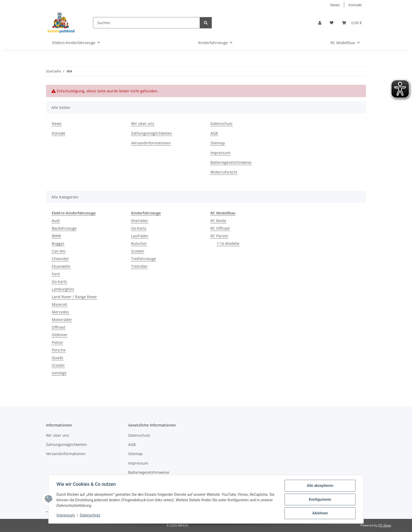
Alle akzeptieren (319, 486)
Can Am (59, 251)
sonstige (59, 373)
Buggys (58, 243)
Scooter (58, 365)
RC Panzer (219, 236)
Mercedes (60, 312)
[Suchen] (146, 23)
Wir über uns (143, 123)
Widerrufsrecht (224, 172)
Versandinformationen (151, 143)
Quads (58, 358)
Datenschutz (91, 516)
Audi (56, 221)
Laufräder (140, 236)
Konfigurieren (319, 500)
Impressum (66, 516)
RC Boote (218, 221)
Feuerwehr (61, 266)
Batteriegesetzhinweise (231, 162)
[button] (320, 23)
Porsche (59, 350)
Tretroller (139, 266)
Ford (56, 274)
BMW (56, 236)
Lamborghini (63, 289)
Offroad (58, 327)
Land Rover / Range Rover (74, 297)
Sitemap (218, 143)
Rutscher (139, 243)
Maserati (60, 304)
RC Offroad (220, 228)
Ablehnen (319, 513)
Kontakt (355, 5)
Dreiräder (140, 221)
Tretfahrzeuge (144, 259)
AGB (214, 133)
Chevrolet (60, 259)
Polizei (57, 342)
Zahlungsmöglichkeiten (152, 133)
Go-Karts (59, 281)
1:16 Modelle (228, 243)
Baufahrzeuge (64, 228)
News (335, 5)
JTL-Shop (385, 525)
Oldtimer (60, 335)
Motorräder (62, 320)
